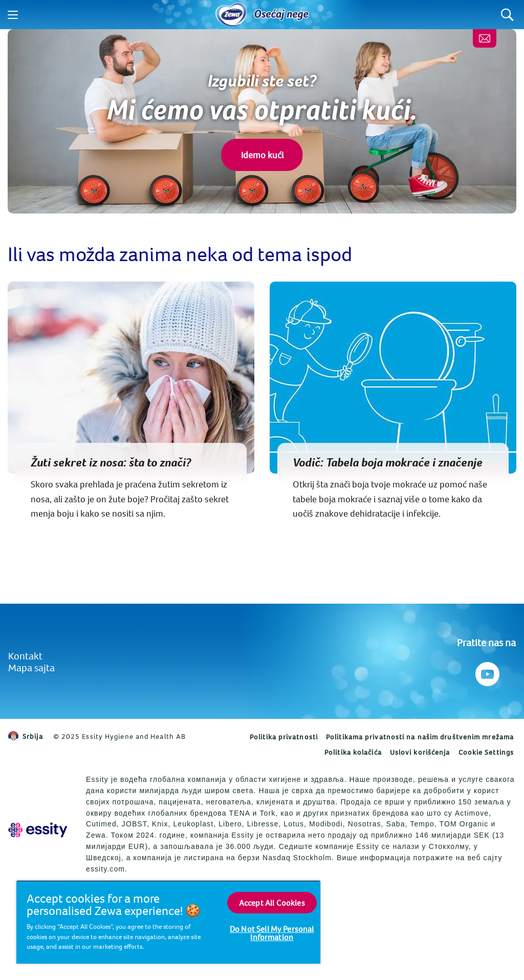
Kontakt (25, 656)
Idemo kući (262, 155)
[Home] (231, 15)
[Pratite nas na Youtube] (486, 672)
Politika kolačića (353, 752)
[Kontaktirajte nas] (485, 38)
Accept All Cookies (272, 903)
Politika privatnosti (284, 737)
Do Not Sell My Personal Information (272, 933)
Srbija (26, 736)
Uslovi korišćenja (420, 752)
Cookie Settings (486, 752)
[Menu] (13, 15)
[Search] (507, 15)
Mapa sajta (31, 667)
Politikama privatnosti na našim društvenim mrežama (420, 737)
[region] (168, 922)
